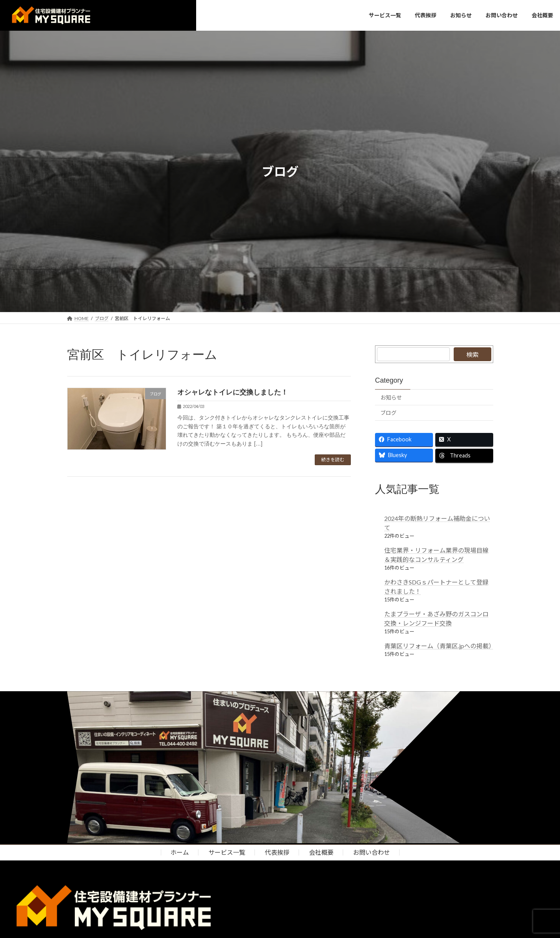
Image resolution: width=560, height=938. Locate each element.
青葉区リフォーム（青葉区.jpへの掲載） (439, 646)
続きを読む (333, 460)
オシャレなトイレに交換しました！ (236, 392)
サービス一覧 (227, 852)
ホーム (180, 852)
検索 (472, 354)
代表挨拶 (277, 852)
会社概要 (321, 852)
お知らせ (391, 397)
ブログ (388, 413)
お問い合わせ (372, 852)
